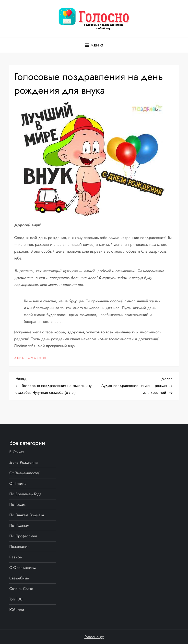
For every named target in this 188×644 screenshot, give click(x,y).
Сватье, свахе (21, 589)
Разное (16, 557)
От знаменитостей (25, 473)
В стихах (17, 452)
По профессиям (23, 536)
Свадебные (19, 578)
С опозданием (23, 568)
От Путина (18, 483)
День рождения (30, 358)
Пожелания (19, 547)
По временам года (25, 494)
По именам (19, 525)
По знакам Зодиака (27, 515)
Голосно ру (94, 637)
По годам (17, 504)
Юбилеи (17, 610)
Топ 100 (16, 599)
